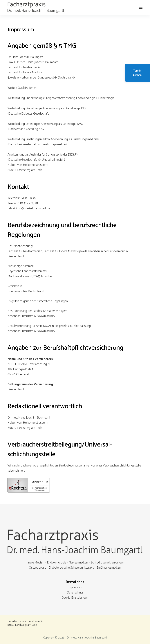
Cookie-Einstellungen (75, 598)
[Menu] (141, 7)
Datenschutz (75, 593)
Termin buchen (137, 73)
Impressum (75, 587)
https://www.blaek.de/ (42, 316)
